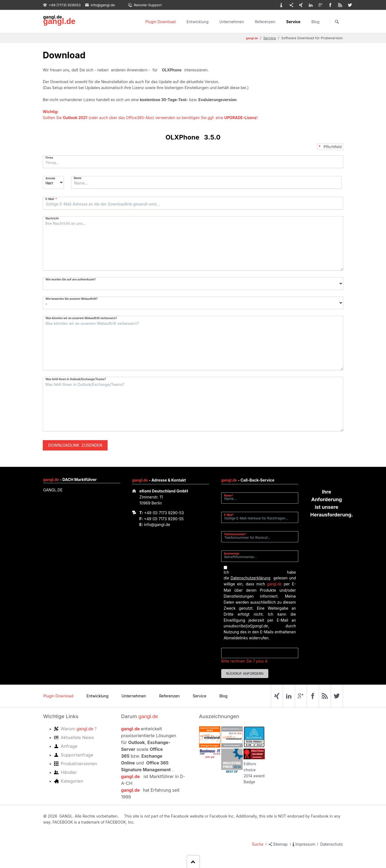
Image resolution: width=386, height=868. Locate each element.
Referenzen (265, 22)
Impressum (305, 844)
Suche (258, 844)
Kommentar (232, 554)
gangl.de (59, 21)
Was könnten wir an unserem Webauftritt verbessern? (81, 318)
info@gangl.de (157, 524)
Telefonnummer (235, 534)
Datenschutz (331, 844)
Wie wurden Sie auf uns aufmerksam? (71, 279)
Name (78, 178)
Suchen (337, 22)
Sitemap (280, 844)
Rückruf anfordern (245, 674)
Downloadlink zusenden (75, 445)
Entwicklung (198, 22)
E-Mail (52, 199)
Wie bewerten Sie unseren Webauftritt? (72, 299)
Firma (49, 158)
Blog (315, 22)
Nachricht (52, 218)
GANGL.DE (53, 490)
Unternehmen (232, 22)
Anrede (50, 178)
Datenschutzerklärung (251, 578)
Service (293, 22)
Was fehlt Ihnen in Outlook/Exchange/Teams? (76, 379)
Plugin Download (161, 22)
